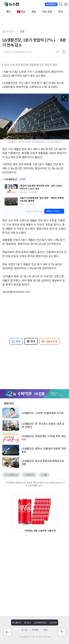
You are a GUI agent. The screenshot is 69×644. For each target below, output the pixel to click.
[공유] (64, 52)
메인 (8, 11)
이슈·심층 (47, 11)
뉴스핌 (11, 4)
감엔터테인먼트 (40, 622)
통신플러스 (17, 622)
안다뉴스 (28, 622)
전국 (61, 11)
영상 (21, 11)
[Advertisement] (34, 574)
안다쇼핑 (53, 622)
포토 (34, 11)
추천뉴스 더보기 (54, 211)
